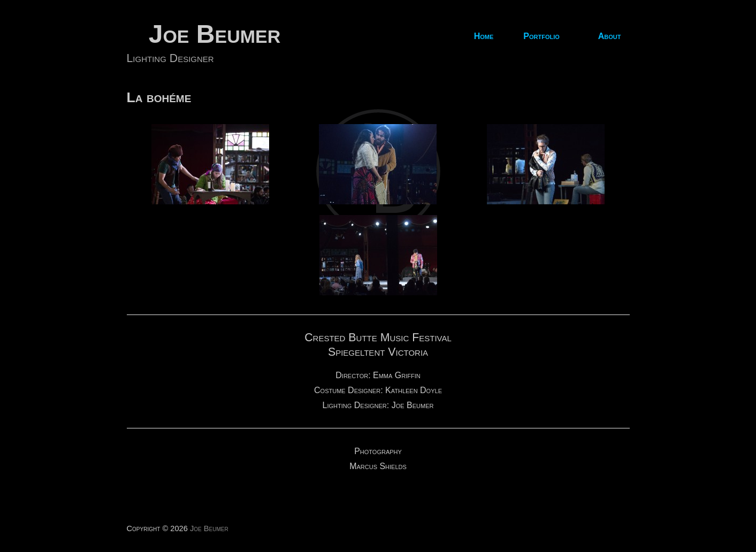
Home (484, 36)
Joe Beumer (215, 34)
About (610, 36)
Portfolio (541, 36)
